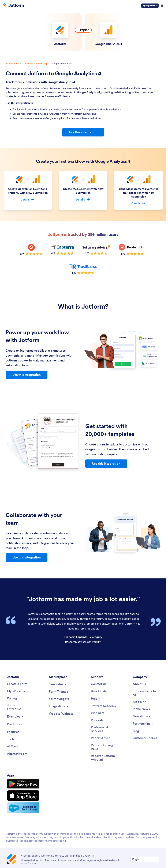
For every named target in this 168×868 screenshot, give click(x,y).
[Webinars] (98, 713)
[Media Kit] (140, 702)
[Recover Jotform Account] (104, 758)
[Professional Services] (104, 729)
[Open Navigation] (162, 6)
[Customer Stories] (145, 738)
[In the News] (141, 709)
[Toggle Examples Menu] (15, 716)
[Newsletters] (141, 716)
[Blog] (136, 731)
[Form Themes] (58, 692)
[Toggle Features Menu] (15, 732)
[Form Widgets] (59, 699)
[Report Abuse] (101, 738)
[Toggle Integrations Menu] (59, 706)
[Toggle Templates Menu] (58, 684)
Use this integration (83, 132)
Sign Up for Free (150, 6)
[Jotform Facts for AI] (146, 693)
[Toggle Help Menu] (96, 699)
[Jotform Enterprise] (20, 707)
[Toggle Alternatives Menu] (17, 754)
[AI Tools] (12, 746)
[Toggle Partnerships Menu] (143, 724)
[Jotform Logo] (13, 6)
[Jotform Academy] (104, 706)
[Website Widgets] (61, 714)
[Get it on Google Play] (23, 784)
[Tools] (11, 739)
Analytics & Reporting (35, 64)
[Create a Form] (17, 684)
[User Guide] (99, 691)
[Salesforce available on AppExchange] (23, 808)
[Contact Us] (99, 684)
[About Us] (139, 684)
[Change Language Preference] (145, 859)
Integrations (12, 64)
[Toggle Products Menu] (15, 724)
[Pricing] (12, 698)
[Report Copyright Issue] (104, 747)
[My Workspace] (18, 691)
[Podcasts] (97, 720)
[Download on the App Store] (23, 796)
